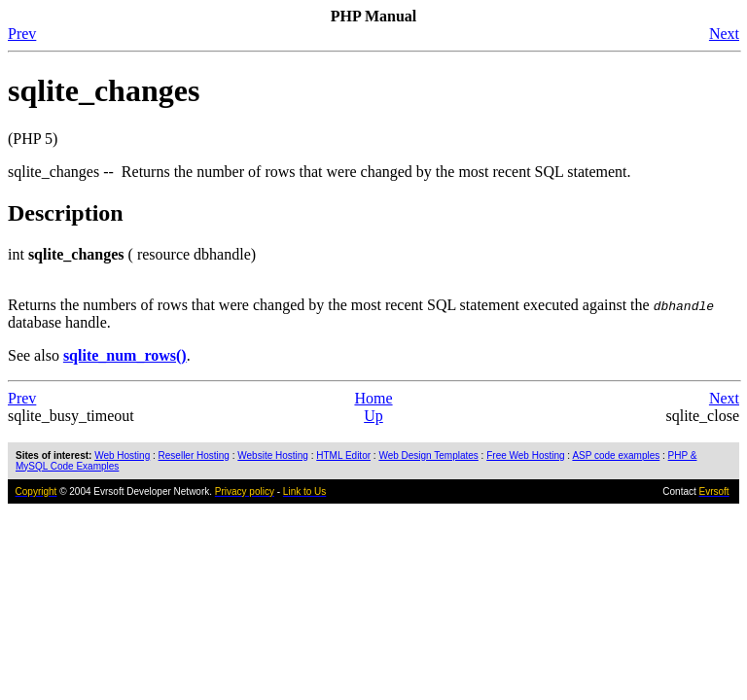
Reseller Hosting (194, 455)
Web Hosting (122, 455)
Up (373, 416)
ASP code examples (616, 455)
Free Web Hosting (525, 455)
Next (724, 34)
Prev (22, 34)
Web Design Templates (428, 455)
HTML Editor (343, 455)
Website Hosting (273, 455)
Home (373, 398)
